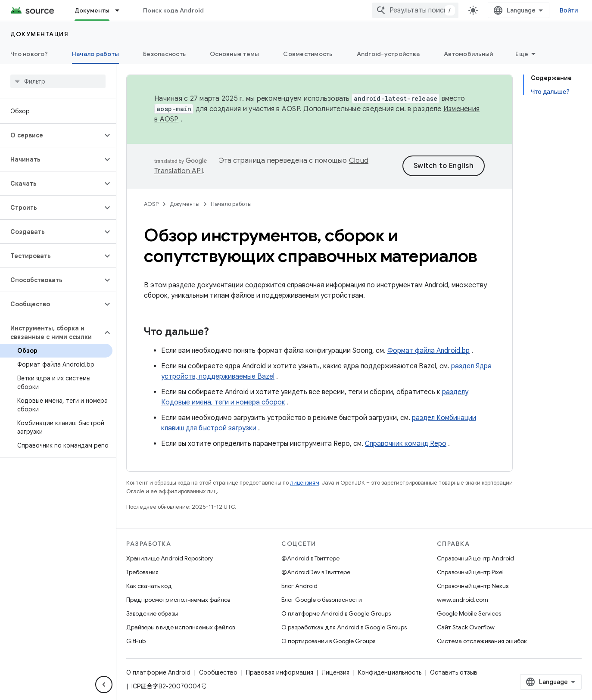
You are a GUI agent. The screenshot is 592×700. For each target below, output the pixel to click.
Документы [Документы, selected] (92, 10)
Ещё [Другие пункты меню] (522, 54)
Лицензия (336, 672)
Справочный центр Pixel (470, 572)
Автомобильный (468, 54)
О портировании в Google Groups (328, 641)
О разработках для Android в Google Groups (344, 627)
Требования (142, 572)
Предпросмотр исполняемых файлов (178, 600)
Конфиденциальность (390, 672)
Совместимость (308, 54)
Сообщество (218, 672)
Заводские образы (152, 613)
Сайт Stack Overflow (466, 627)
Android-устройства (388, 54)
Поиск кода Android (174, 10)
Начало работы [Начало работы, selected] (95, 54)
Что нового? (29, 54)
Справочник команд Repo (406, 444)
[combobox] (415, 10)
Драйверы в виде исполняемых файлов (181, 627)
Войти (569, 10)
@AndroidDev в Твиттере (316, 572)
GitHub (136, 641)
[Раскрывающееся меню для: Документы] (121, 10)
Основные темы (234, 54)
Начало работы (231, 204)
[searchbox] (58, 81)
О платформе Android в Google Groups (336, 613)
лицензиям (305, 483)
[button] (51, 135)
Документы (185, 204)
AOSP (151, 204)
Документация (39, 34)
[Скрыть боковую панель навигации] (104, 684)
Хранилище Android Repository (170, 558)
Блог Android (299, 586)
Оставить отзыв (454, 672)
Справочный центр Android (475, 558)
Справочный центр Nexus (473, 586)
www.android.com (463, 600)
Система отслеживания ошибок (482, 641)
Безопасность (164, 54)
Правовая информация (280, 672)
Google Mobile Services (469, 613)
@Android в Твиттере (310, 558)
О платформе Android (158, 672)
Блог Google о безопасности (322, 600)
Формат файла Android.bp (428, 351)
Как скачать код (149, 586)
